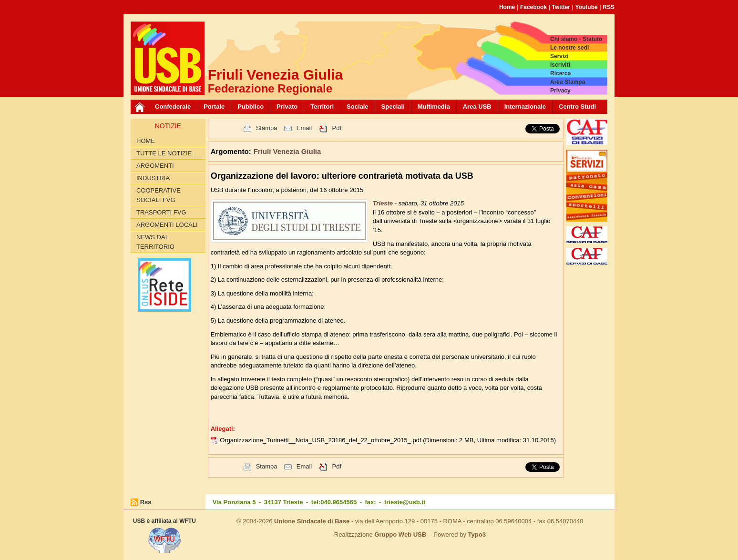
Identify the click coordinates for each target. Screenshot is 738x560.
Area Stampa (568, 82)
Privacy (560, 91)
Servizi (559, 56)
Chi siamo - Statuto (576, 39)
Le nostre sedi (569, 48)
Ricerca (560, 73)
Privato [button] (287, 107)
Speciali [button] (393, 107)
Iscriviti (560, 65)
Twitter (561, 7)
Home (507, 7)
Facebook (533, 7)
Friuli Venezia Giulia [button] (287, 151)
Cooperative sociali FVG (159, 195)
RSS (609, 7)
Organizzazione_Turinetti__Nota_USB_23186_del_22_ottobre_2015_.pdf (321, 440)
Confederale (173, 107)
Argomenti (155, 166)
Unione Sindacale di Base (312, 521)
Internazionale (525, 107)
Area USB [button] (477, 107)
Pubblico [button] (251, 107)
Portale (214, 107)
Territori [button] (322, 107)
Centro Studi (577, 107)
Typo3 (477, 535)
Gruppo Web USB (400, 535)
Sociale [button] (358, 107)
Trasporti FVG (161, 212)
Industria (153, 178)
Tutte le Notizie (164, 153)
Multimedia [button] (434, 107)
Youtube (587, 7)
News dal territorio (155, 242)
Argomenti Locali (167, 225)
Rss (146, 502)
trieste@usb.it (405, 502)
